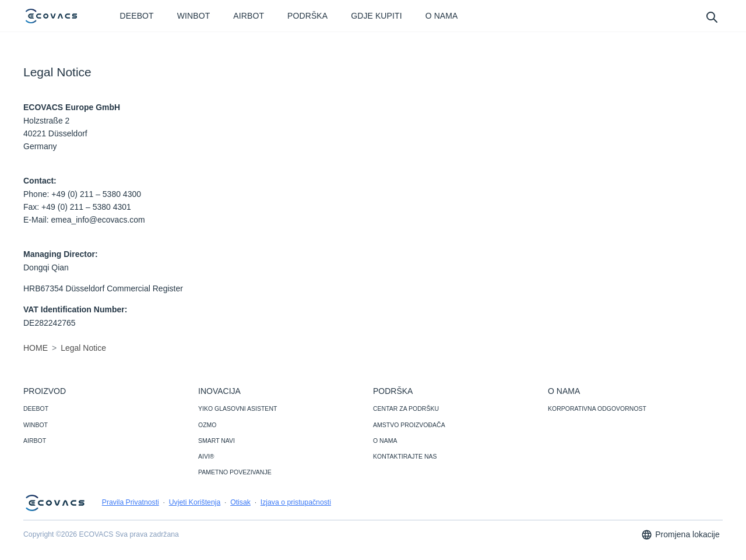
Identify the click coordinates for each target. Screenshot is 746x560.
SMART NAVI (217, 441)
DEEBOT (36, 408)
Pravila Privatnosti (131, 502)
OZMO (207, 425)
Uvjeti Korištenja (195, 502)
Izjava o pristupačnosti (296, 502)
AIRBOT (35, 441)
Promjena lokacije (680, 535)
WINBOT (36, 425)
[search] (711, 17)
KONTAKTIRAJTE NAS (405, 456)
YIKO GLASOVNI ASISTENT (237, 408)
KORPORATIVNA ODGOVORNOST (597, 408)
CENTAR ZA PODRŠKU (406, 408)
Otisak (240, 502)
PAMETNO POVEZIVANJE (235, 472)
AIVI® (206, 456)
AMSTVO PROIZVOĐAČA (409, 425)
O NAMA (385, 441)
